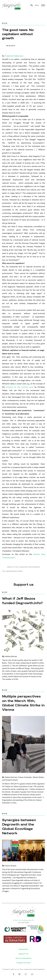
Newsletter (24, 949)
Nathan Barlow (11, 657)
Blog (5, 23)
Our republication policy (12, 571)
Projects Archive (24, 963)
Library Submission (23, 958)
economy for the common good (20, 387)
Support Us (23, 954)
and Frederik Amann (10, 780)
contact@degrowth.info (26, 920)
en (36, 5)
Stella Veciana (11, 866)
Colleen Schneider (25, 777)
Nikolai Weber (38, 777)
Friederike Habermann (14, 56)
